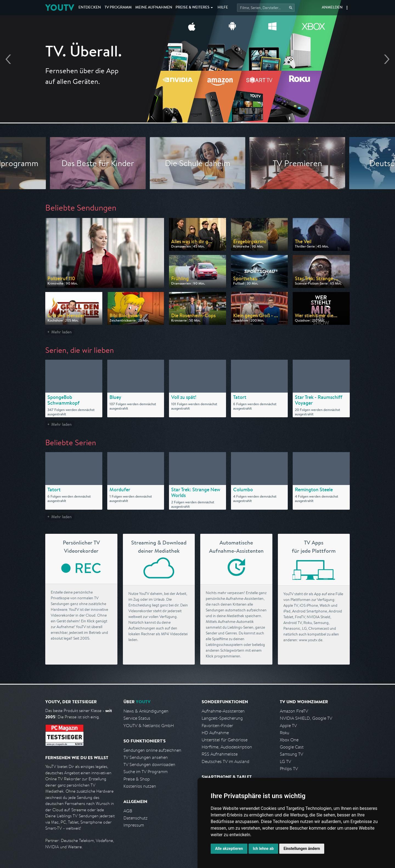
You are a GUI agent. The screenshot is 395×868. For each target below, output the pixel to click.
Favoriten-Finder (217, 726)
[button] (347, 8)
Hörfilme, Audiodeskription (227, 747)
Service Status (137, 718)
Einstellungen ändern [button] (302, 849)
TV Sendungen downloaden (149, 765)
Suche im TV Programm (146, 772)
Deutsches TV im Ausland (225, 761)
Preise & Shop (137, 779)
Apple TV (288, 726)
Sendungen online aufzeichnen (152, 750)
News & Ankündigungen (146, 711)
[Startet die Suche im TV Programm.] (266, 8)
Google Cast (292, 747)
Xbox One (289, 740)
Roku (284, 733)
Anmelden (332, 8)
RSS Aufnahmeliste (220, 754)
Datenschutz (136, 818)
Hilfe (223, 8)
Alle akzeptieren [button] (229, 849)
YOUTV (60, 8)
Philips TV (289, 769)
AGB (128, 811)
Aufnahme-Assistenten (223, 711)
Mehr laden (61, 332)
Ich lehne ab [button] (263, 849)
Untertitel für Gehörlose (225, 740)
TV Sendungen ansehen (146, 757)
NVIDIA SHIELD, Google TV (306, 718)
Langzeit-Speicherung (222, 718)
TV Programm (118, 8)
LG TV (285, 761)
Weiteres (193, 8)
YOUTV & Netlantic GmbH (149, 726)
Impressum (134, 825)
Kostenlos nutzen (140, 786)
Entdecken (90, 8)
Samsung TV (291, 754)
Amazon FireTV (294, 711)
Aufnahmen (154, 8)
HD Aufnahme (215, 733)
